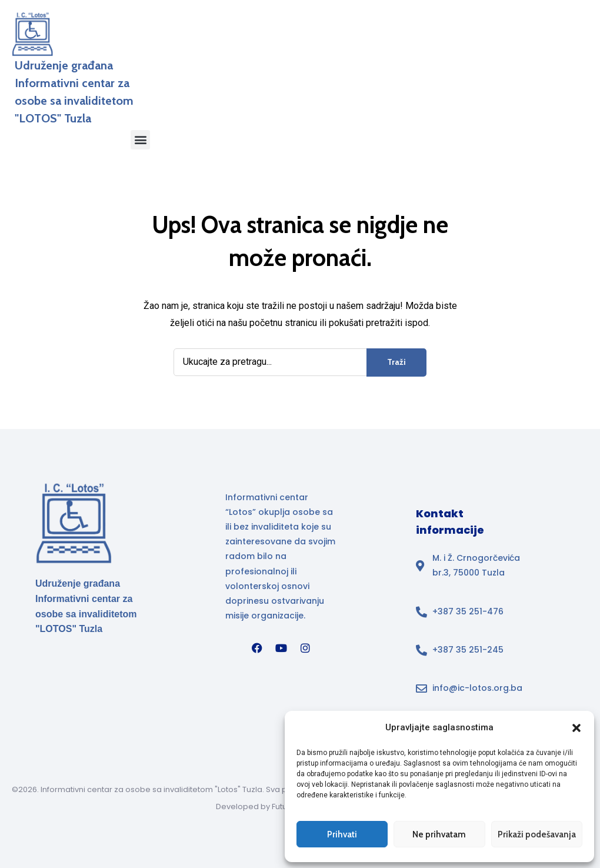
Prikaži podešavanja (537, 834)
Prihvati (342, 834)
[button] (576, 728)
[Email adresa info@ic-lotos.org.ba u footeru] (473, 688)
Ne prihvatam (439, 834)
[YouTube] (281, 648)
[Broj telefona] (473, 612)
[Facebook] (257, 648)
